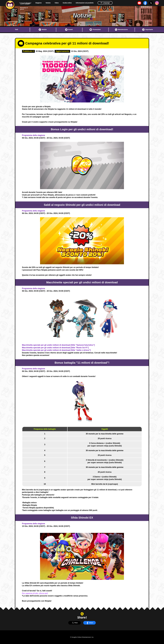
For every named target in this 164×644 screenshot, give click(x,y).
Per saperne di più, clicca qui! (35, 593)
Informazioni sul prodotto (85, 3)
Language (105, 3)
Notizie (48, 3)
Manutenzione (121, 30)
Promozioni (95, 30)
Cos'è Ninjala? (26, 3)
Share (89, 623)
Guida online (67, 3)
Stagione (39, 3)
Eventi (69, 30)
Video (57, 3)
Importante (148, 30)
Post (75, 623)
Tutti (16, 29)
